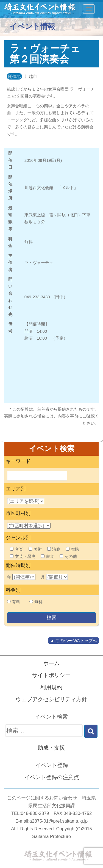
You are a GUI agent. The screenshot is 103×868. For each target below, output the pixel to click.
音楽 (16, 549)
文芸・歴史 (23, 556)
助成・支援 (51, 748)
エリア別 (16, 489)
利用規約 (51, 687)
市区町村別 (18, 513)
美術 (35, 549)
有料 (16, 602)
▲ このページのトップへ (73, 641)
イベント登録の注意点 (52, 777)
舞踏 (73, 549)
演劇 (54, 549)
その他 (68, 556)
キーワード (18, 461)
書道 (48, 556)
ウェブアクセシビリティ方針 (51, 699)
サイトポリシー (51, 675)
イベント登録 (52, 765)
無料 (38, 602)
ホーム (51, 663)
